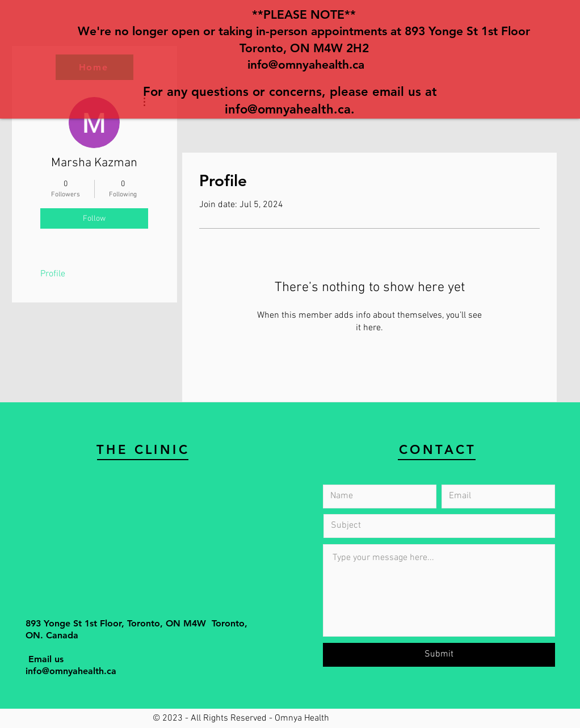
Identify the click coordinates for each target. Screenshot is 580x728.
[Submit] (439, 655)
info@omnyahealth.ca (306, 64)
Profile (53, 274)
